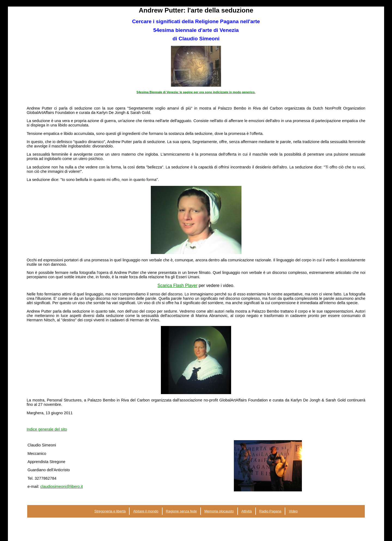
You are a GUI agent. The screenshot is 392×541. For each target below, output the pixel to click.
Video (293, 511)
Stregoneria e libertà (110, 511)
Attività (246, 511)
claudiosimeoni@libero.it (62, 486)
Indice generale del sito (47, 429)
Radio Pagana (270, 511)
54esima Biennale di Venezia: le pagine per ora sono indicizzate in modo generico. (196, 92)
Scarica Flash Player (178, 285)
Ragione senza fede (181, 511)
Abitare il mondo (146, 511)
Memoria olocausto (219, 511)
